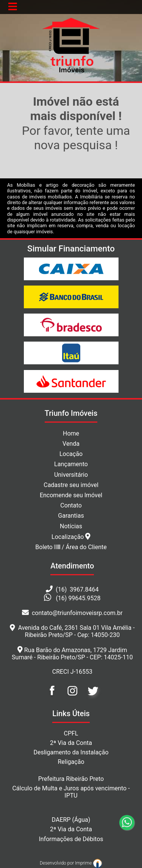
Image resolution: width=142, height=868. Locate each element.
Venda (71, 444)
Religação (71, 762)
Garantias (71, 516)
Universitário (71, 475)
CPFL (71, 733)
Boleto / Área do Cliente (71, 547)
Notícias (71, 526)
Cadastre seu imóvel (71, 485)
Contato (71, 505)
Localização (71, 537)
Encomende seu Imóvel (71, 495)
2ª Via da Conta (71, 743)
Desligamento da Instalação (71, 752)
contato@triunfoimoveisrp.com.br (72, 613)
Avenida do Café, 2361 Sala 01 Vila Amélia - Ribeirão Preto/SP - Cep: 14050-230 (72, 631)
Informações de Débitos (71, 839)
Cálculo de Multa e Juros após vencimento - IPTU (71, 792)
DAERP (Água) (71, 820)
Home (71, 433)
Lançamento (71, 464)
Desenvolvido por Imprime (71, 863)
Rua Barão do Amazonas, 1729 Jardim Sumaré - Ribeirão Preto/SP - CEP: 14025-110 (72, 654)
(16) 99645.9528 (78, 598)
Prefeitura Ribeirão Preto (71, 779)
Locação (71, 454)
